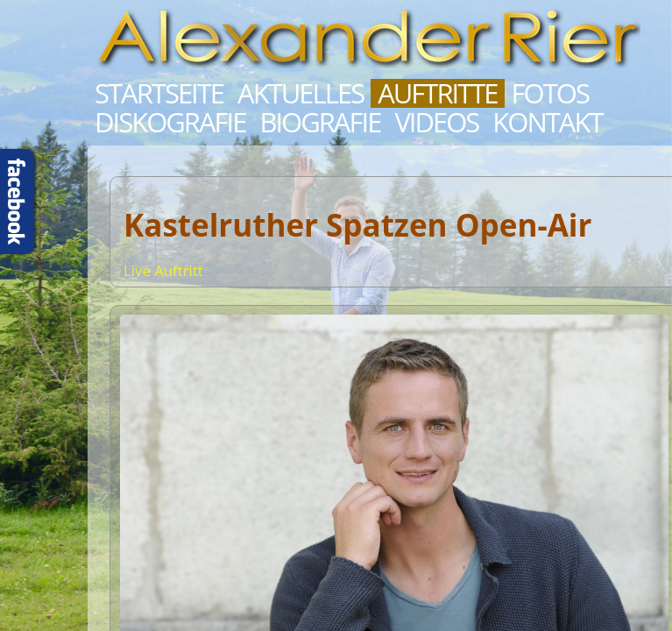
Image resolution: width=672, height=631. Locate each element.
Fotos (550, 93)
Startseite (159, 93)
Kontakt (547, 122)
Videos (436, 122)
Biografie (320, 122)
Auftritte (437, 93)
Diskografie (170, 122)
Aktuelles (301, 93)
